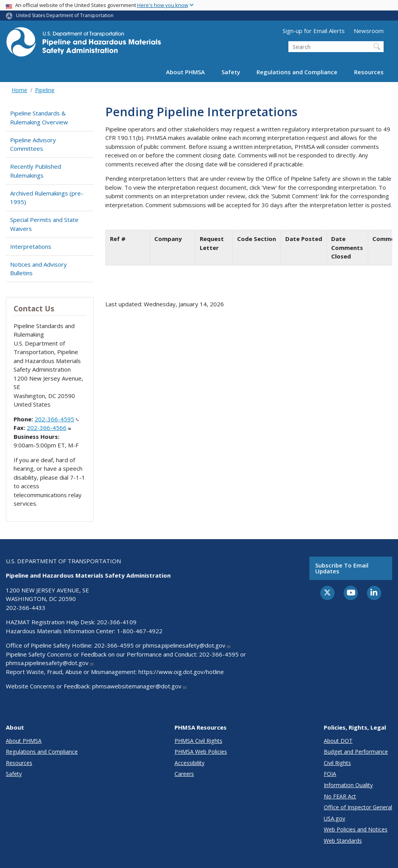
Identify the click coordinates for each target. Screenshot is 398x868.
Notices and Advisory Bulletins (38, 269)
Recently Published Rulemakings (36, 171)
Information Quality (348, 785)
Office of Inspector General (358, 807)
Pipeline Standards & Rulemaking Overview (39, 118)
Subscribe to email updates (342, 568)
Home (19, 90)
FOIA (330, 774)
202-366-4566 (49, 428)
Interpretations (31, 246)
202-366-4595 (57, 419)
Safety (231, 72)
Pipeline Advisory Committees (33, 144)
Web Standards (343, 841)
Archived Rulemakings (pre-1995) (47, 198)
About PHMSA (185, 72)
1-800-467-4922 (140, 631)
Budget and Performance (356, 752)
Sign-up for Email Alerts (314, 31)
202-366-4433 (26, 608)
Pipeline (45, 90)
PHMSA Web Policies (201, 752)
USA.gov (334, 818)
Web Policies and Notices (356, 829)
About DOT (338, 741)
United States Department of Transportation (65, 15)
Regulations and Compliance (297, 72)
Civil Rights (337, 763)
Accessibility (189, 763)
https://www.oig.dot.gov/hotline (181, 672)
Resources (369, 72)
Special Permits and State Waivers (44, 224)
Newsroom (369, 31)
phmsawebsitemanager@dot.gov (140, 686)
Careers (184, 774)
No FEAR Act (340, 796)
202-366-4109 (117, 622)
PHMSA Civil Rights (198, 741)
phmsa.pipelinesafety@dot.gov (187, 645)
